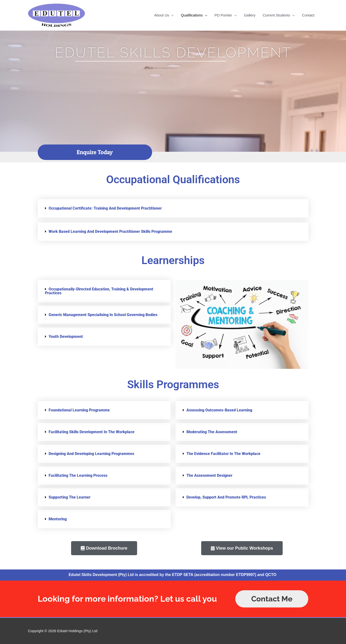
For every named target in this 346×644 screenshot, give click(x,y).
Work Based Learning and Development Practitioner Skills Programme (110, 231)
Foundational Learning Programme (79, 410)
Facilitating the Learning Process (78, 475)
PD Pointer (223, 15)
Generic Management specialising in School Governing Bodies (103, 315)
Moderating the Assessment (212, 432)
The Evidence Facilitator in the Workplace (223, 454)
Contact (308, 15)
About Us (162, 15)
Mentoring (58, 519)
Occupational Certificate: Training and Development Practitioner (105, 208)
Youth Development (66, 337)
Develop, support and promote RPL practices (226, 497)
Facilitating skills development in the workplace (92, 432)
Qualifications (192, 15)
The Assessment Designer (209, 475)
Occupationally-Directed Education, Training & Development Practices (99, 291)
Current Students (276, 15)
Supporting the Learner (70, 497)
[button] (173, 208)
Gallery (250, 15)
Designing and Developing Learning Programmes (91, 454)
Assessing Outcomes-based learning (219, 410)
